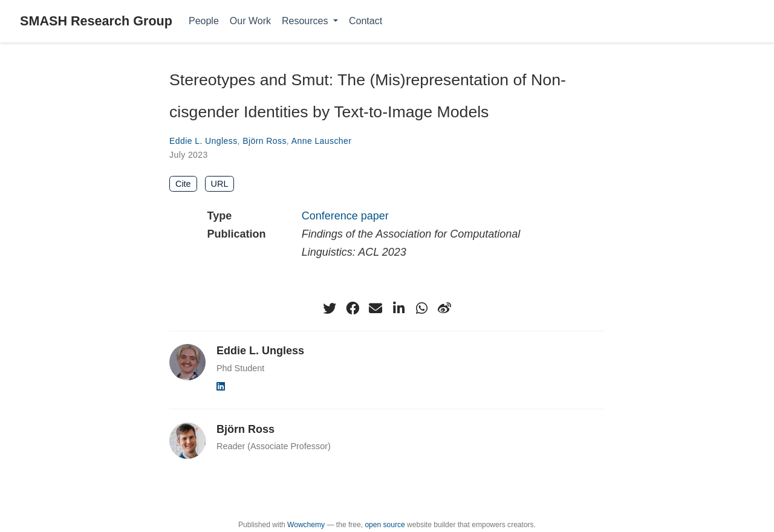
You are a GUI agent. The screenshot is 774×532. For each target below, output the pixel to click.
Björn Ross (265, 141)
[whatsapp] (421, 308)
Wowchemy (306, 525)
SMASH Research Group (96, 21)
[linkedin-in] (398, 308)
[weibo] (444, 308)
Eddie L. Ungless (203, 141)
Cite (183, 184)
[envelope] (376, 308)
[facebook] (353, 308)
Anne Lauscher (322, 141)
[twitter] (330, 308)
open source (385, 525)
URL (220, 184)
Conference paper (345, 216)
